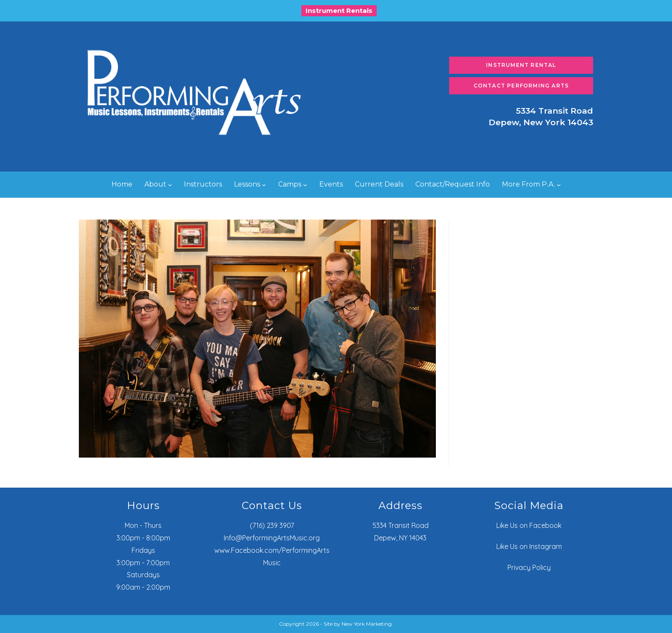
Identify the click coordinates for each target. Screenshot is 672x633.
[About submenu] (170, 185)
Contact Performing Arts (521, 86)
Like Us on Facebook (529, 525)
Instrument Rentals (339, 11)
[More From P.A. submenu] (559, 185)
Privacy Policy (529, 567)
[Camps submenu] (305, 185)
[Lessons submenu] (264, 185)
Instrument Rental (521, 65)
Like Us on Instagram (529, 546)
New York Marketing (367, 624)
